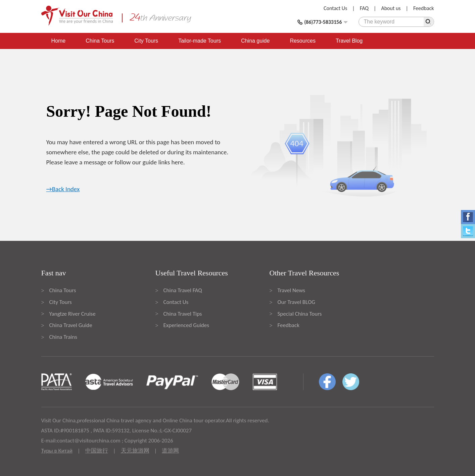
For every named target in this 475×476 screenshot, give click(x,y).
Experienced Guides (186, 325)
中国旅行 (97, 451)
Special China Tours (300, 314)
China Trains (63, 337)
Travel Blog (349, 41)
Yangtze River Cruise (73, 314)
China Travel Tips (183, 314)
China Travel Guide (71, 325)
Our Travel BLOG (296, 302)
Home (59, 41)
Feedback (424, 8)
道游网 (170, 451)
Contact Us (335, 8)
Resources (302, 41)
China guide (255, 41)
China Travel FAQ (183, 290)
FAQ (364, 8)
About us (391, 8)
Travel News (291, 290)
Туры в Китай (57, 451)
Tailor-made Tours (200, 41)
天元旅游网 (135, 451)
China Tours (100, 41)
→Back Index (63, 189)
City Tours (146, 41)
